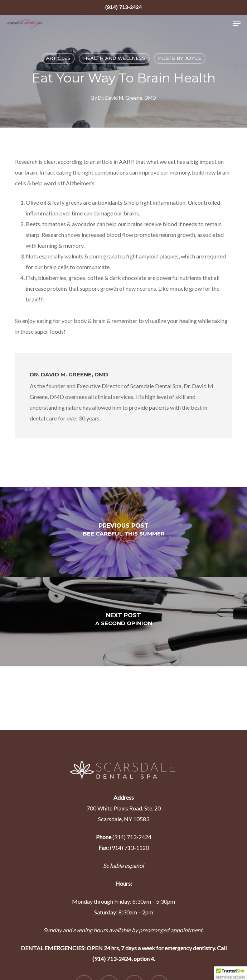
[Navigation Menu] (237, 23)
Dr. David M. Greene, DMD (127, 98)
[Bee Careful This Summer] (124, 532)
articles (58, 58)
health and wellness (114, 58)
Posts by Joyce (180, 58)
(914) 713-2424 (124, 7)
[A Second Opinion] (124, 622)
